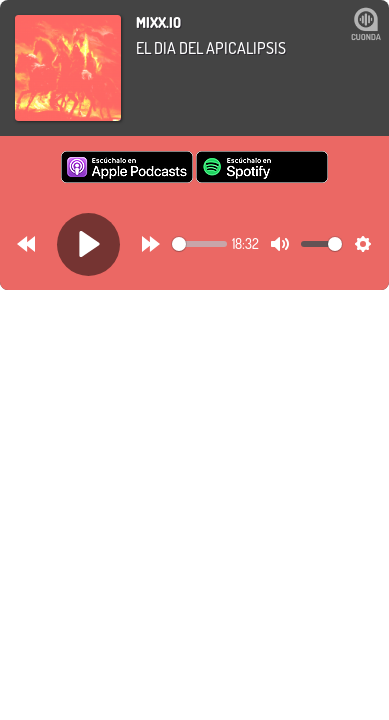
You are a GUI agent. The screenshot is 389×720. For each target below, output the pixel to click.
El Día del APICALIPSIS (211, 48)
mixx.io (158, 22)
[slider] (199, 244)
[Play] (88, 244)
